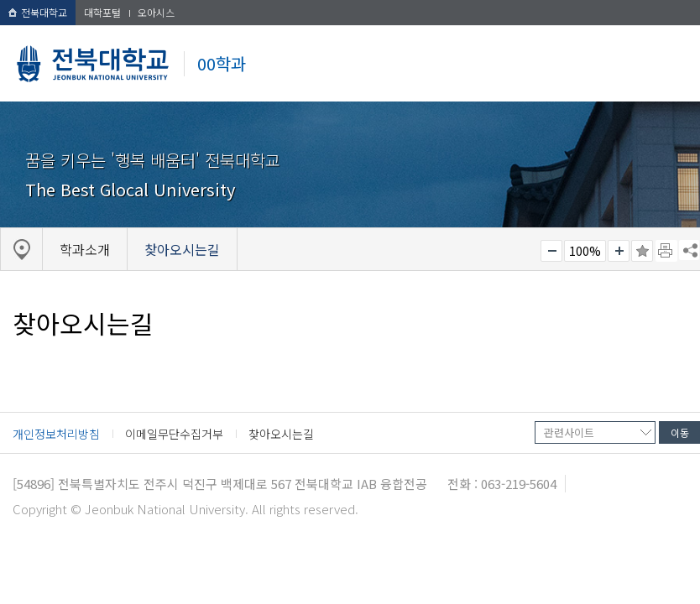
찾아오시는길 (281, 434)
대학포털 (102, 12)
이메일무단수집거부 (174, 434)
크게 (619, 251)
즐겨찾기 (642, 251)
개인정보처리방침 (56, 434)
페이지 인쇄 (666, 251)
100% (585, 251)
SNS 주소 (689, 250)
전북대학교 (38, 12)
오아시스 (156, 12)
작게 (551, 251)
